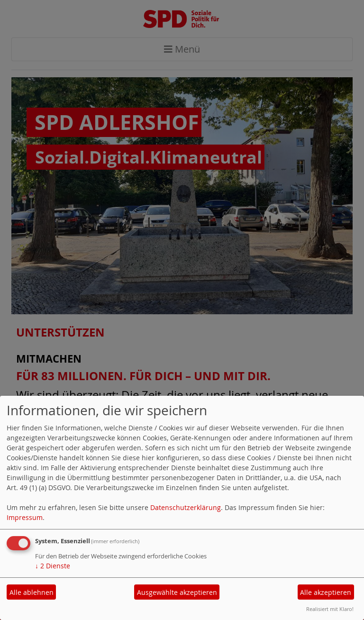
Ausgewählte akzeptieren (177, 592)
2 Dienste (53, 566)
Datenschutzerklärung (186, 507)
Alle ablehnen (32, 592)
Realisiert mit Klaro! (330, 609)
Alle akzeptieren (326, 592)
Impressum (25, 517)
